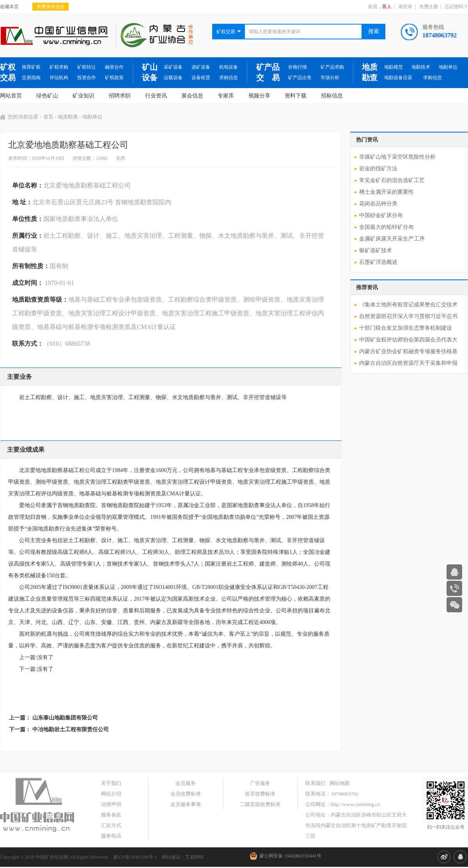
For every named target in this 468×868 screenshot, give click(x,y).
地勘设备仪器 (398, 78)
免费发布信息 (51, 7)
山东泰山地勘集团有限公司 (65, 718)
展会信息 (192, 96)
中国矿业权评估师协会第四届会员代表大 (408, 340)
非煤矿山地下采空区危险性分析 (397, 157)
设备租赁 (201, 78)
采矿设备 (173, 67)
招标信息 (332, 96)
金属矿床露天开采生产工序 (392, 239)
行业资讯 (156, 96)
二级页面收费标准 (260, 804)
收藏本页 (9, 7)
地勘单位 (448, 67)
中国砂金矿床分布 (381, 215)
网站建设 (171, 857)
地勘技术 (421, 67)
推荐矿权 (31, 67)
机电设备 (229, 67)
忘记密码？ (456, 7)
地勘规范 (394, 67)
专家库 (226, 96)
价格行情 (298, 67)
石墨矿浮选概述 (378, 262)
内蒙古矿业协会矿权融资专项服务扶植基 (408, 351)
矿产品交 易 (268, 72)
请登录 (405, 7)
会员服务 (186, 783)
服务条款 (111, 815)
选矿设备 (201, 67)
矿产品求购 (332, 67)
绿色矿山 (47, 96)
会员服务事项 (186, 804)
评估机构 (59, 78)
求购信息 (229, 78)
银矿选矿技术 (376, 250)
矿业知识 (83, 96)
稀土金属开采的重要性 (386, 192)
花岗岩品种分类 (378, 204)
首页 (48, 117)
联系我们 (316, 783)
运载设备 (173, 78)
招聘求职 (120, 96)
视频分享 (259, 96)
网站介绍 (111, 794)
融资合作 (114, 67)
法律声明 (111, 804)
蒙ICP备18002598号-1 (135, 857)
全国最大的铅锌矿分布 (386, 227)
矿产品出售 (300, 78)
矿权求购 (59, 67)
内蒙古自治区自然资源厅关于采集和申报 (408, 363)
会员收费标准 (186, 794)
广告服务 (260, 783)
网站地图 (340, 783)
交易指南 (31, 78)
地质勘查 (370, 72)
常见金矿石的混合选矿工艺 (392, 180)
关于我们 (111, 783)
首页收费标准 (260, 794)
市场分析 (330, 78)
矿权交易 (8, 72)
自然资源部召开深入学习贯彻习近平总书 (408, 316)
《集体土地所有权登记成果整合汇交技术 (408, 305)
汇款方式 (111, 825)
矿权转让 (87, 67)
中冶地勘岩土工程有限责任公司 (71, 729)
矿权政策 (114, 78)
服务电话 (111, 836)
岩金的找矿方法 (378, 169)
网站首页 (11, 96)
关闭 (121, 158)
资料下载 (296, 96)
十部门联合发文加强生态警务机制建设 (406, 328)
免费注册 (429, 7)
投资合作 (87, 78)
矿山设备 (150, 72)
